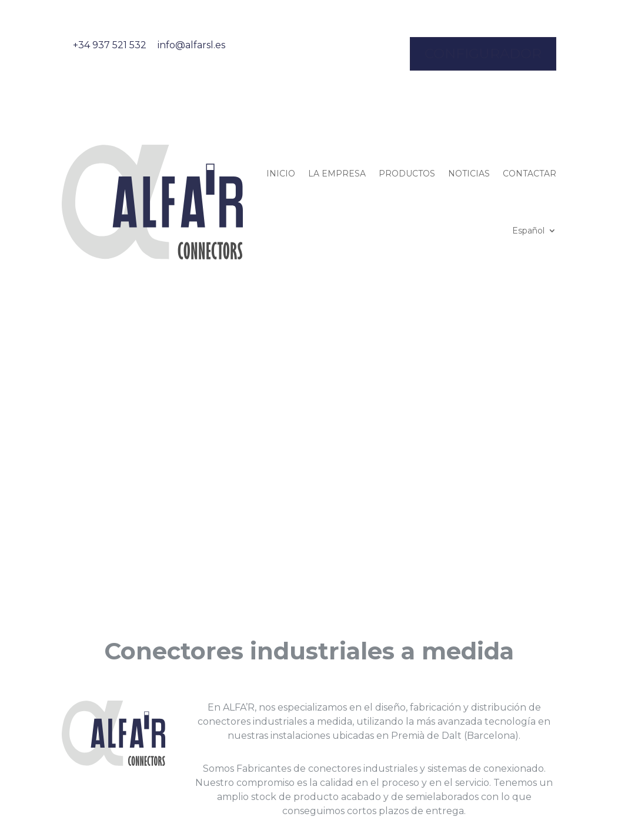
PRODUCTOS (407, 174)
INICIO (281, 174)
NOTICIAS (469, 174)
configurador (483, 54)
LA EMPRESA (337, 174)
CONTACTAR (530, 174)
